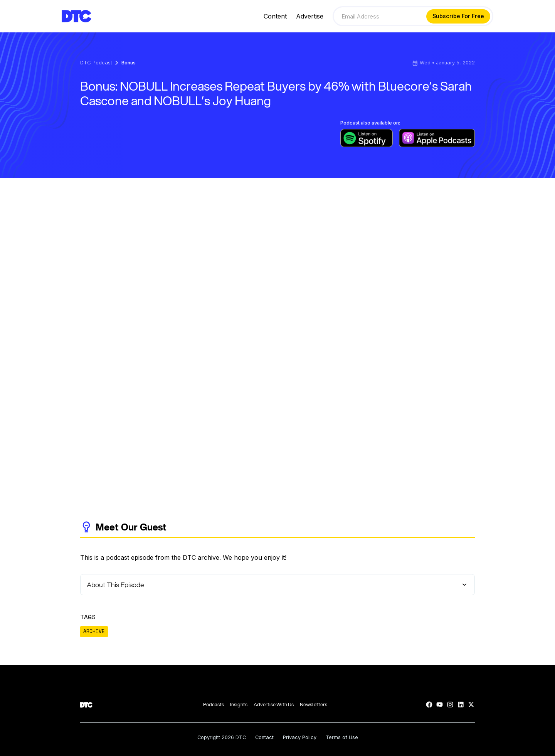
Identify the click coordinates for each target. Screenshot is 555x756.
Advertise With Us (274, 705)
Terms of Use (342, 738)
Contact (264, 738)
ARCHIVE (94, 631)
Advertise (310, 16)
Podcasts (214, 705)
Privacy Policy (300, 738)
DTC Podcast (96, 63)
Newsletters (314, 705)
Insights (239, 705)
